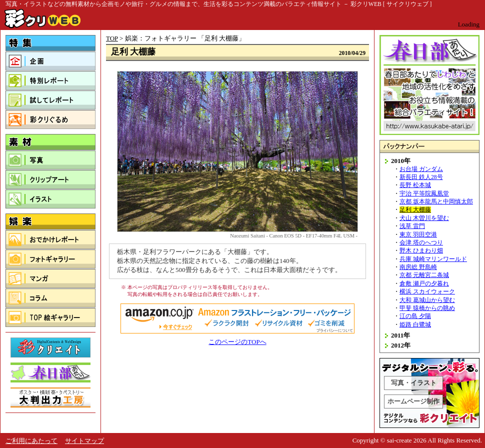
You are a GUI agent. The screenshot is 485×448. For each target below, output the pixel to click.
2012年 (401, 345)
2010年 (401, 161)
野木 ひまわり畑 (421, 251)
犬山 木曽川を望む (424, 218)
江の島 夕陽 (415, 316)
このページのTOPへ (237, 342)
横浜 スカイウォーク (427, 292)
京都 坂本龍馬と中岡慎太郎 (436, 202)
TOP (112, 38)
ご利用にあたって (31, 441)
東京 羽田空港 (418, 235)
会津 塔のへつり (421, 243)
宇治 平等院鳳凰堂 (424, 194)
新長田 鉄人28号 (421, 177)
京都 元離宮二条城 (424, 275)
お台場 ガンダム (421, 169)
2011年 (400, 335)
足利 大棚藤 (415, 210)
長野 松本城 (415, 185)
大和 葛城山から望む (427, 300)
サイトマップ (84, 441)
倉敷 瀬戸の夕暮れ (424, 284)
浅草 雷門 (412, 226)
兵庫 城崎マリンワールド (433, 259)
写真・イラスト (414, 383)
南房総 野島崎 (418, 267)
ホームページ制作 (413, 401)
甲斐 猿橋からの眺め (427, 308)
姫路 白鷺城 (415, 325)
